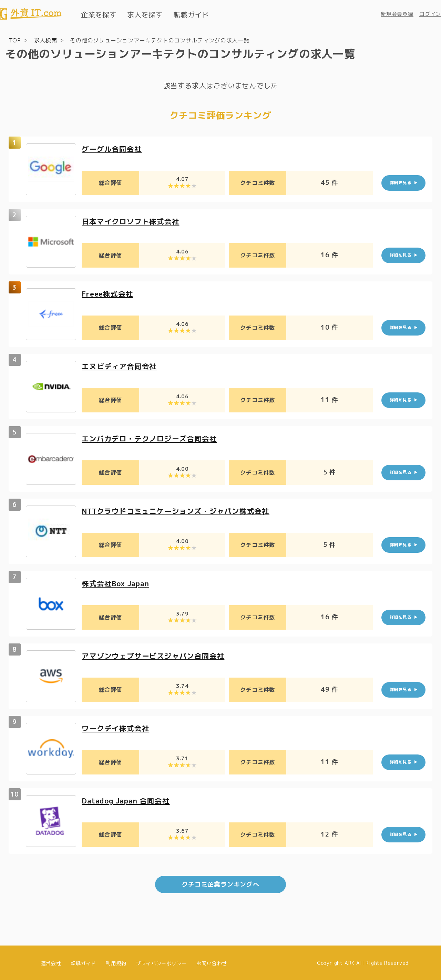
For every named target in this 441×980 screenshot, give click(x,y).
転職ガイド (191, 14)
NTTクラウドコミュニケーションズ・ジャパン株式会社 (180, 510)
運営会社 (51, 962)
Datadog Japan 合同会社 (129, 800)
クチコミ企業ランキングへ (220, 883)
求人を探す (145, 14)
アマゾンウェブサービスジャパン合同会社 (156, 655)
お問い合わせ (212, 962)
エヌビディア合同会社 (121, 365)
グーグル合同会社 (113, 148)
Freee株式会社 (109, 293)
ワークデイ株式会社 (117, 727)
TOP (15, 40)
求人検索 (46, 40)
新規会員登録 (397, 14)
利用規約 (116, 962)
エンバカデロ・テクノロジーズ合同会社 (152, 438)
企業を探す (99, 14)
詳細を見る (401, 182)
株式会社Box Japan (118, 583)
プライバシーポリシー (161, 962)
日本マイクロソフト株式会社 (133, 221)
